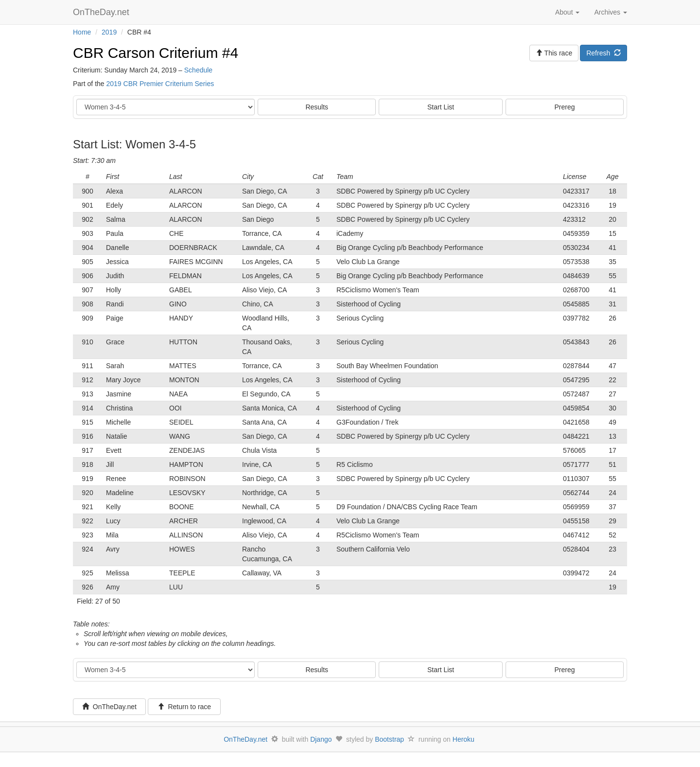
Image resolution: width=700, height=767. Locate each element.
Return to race (184, 707)
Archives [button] (611, 12)
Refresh (604, 53)
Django (321, 739)
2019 (109, 32)
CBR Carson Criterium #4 (156, 53)
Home (82, 32)
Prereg (565, 107)
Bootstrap (389, 739)
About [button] (567, 12)
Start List (441, 107)
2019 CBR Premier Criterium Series (160, 84)
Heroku (464, 739)
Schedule (198, 70)
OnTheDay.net (102, 12)
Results (317, 107)
